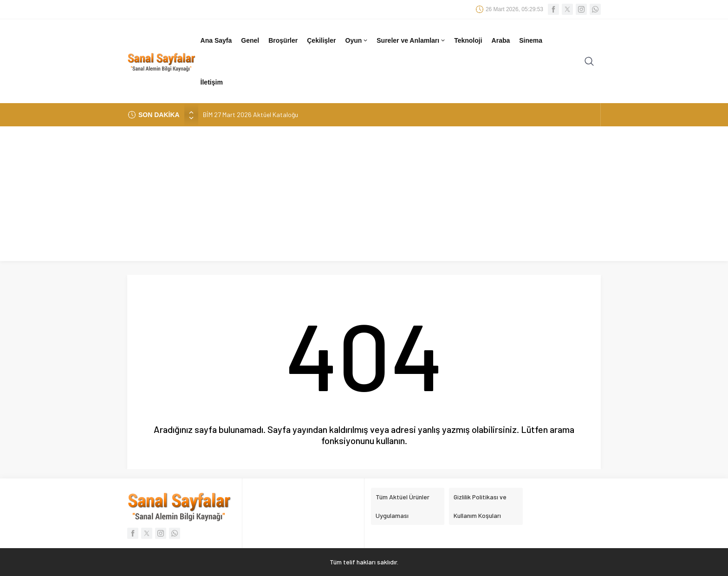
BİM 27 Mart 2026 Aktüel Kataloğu (250, 115)
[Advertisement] (364, 196)
